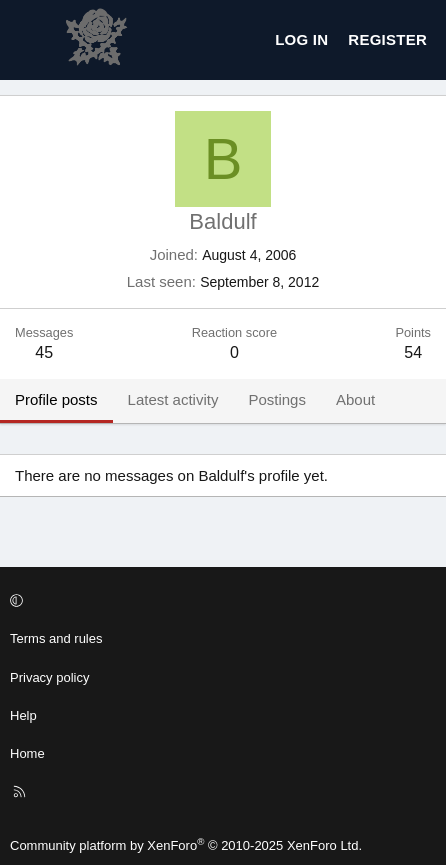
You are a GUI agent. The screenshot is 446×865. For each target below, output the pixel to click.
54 (413, 352)
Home (27, 753)
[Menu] (31, 40)
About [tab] (355, 399)
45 (44, 352)
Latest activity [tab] (173, 399)
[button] (220, 601)
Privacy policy (49, 677)
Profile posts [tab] (56, 399)
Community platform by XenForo (186, 845)
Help (23, 715)
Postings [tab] (277, 399)
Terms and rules (56, 638)
